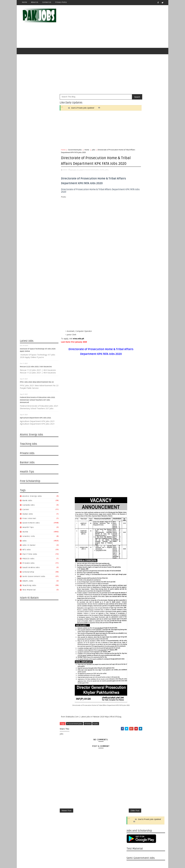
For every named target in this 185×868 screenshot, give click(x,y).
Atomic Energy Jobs (32, 498)
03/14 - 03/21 (132, 410)
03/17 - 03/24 (132, 706)
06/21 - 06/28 (132, 514)
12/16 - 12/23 (132, 746)
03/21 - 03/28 (132, 407)
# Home (88, 731)
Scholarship (28, 574)
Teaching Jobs (29, 587)
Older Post (118, 818)
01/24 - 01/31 (132, 425)
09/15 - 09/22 (132, 627)
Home (24, 2)
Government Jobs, (92, 177)
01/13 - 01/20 (132, 733)
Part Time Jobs (30, 556)
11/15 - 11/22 (132, 456)
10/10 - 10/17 (132, 337)
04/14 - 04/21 (132, 694)
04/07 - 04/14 (132, 697)
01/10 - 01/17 (132, 431)
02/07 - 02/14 (132, 419)
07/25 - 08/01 (132, 355)
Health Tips (28, 529)
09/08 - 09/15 (132, 630)
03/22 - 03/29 (132, 553)
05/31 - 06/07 (132, 523)
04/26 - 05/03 (132, 538)
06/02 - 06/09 (132, 672)
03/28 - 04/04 (132, 404)
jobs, (107, 177)
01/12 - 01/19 (132, 575)
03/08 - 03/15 (132, 559)
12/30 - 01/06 (132, 740)
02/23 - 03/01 (132, 563)
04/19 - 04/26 (132, 541)
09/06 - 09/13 (132, 483)
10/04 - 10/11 (132, 471)
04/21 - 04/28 (132, 691)
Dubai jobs (28, 516)
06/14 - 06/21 (132, 517)
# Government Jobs (75, 731)
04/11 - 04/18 (132, 398)
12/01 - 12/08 (132, 593)
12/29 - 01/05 (132, 581)
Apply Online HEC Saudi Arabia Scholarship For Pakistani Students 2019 (150, 283)
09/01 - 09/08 (132, 633)
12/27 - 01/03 (132, 437)
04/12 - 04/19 (132, 544)
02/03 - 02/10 (132, 724)
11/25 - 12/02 (132, 755)
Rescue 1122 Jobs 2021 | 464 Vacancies (36, 368)
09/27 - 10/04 (132, 474)
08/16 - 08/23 (132, 492)
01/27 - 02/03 (132, 727)
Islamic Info (29, 538)
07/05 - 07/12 (132, 508)
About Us (35, 2)
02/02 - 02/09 (132, 566)
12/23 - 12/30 (132, 743)
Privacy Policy (61, 2)
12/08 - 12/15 (132, 590)
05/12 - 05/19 (132, 682)
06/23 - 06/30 (132, 663)
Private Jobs (29, 565)
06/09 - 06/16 (132, 669)
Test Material (29, 592)
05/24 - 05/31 (132, 526)
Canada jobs (29, 507)
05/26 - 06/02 (132, 675)
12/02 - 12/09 (132, 752)
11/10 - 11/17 (132, 602)
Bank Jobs (27, 502)
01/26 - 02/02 (132, 569)
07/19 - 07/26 (132, 504)
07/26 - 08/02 (132, 502)
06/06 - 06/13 (132, 376)
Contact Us (47, 2)
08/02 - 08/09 (132, 498)
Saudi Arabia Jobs (31, 569)
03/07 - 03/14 (132, 413)
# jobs (96, 731)
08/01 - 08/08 (132, 352)
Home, (102, 177)
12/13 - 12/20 (132, 443)
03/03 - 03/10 (132, 712)
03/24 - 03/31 (132, 703)
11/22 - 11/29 (132, 453)
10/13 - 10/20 (132, 614)
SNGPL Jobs (28, 583)
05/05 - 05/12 (132, 685)
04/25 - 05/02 (132, 392)
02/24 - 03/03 (132, 715)
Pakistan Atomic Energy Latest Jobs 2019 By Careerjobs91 (150, 239)
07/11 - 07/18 (132, 361)
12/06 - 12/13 (132, 447)
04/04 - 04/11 (132, 401)
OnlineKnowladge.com (45, 860)
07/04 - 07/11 (132, 364)
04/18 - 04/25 (132, 395)
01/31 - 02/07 (132, 422)
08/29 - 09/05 (132, 340)
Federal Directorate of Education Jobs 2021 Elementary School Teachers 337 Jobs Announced (38, 402)
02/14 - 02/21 (132, 416)
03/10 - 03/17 (132, 709)
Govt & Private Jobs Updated (83, 109)
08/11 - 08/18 (132, 642)
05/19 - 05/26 (132, 679)
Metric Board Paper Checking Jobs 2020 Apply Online (151, 250)
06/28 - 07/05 (132, 511)
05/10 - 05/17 (132, 532)
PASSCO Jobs (29, 560)
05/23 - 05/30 (132, 383)
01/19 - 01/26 (132, 572)
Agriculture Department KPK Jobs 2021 (36, 420)
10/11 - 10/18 (132, 468)
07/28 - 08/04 (132, 648)
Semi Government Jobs (34, 578)
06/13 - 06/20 (132, 373)
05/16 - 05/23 (132, 385)
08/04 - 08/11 (132, 645)
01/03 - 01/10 (132, 434)
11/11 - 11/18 (132, 761)
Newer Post (66, 818)
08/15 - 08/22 (132, 346)
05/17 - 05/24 (132, 529)
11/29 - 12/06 (132, 450)
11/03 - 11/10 (132, 605)
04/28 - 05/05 (132, 688)
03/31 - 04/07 (132, 700)
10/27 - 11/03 (132, 608)
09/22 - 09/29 (132, 623)
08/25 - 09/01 (132, 636)
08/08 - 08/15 (132, 349)
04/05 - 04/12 (132, 547)
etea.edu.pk (79, 346)
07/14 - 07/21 (132, 654)
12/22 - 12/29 (132, 584)
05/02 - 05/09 (132, 389)
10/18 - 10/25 (132, 465)
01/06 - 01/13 (132, 736)
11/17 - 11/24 (132, 599)
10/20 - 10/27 (132, 611)
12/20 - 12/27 (132, 440)
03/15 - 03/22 (132, 556)
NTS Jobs (27, 551)
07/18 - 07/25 (132, 358)
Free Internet (29, 520)
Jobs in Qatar (29, 547)
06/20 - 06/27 (132, 370)
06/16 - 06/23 (132, 666)
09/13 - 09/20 (132, 480)
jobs (25, 542)
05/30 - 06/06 (132, 379)
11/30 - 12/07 (132, 334)
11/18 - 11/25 (132, 758)
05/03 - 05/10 (132, 535)
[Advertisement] (118, 27)
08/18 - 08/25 (132, 639)
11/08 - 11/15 (132, 459)
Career (26, 511)
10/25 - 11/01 (132, 462)
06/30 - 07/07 (132, 660)
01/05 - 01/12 (132, 578)
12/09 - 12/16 (132, 749)
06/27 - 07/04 (132, 367)
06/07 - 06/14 (132, 520)
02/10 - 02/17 (132, 721)
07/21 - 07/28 (132, 651)
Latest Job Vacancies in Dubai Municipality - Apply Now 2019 (151, 260)
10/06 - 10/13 (132, 617)
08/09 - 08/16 (132, 495)
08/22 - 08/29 (132, 343)
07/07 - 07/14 (132, 657)
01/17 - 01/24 (132, 428)
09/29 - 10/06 (132, 621)
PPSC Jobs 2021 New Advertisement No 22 (37, 384)
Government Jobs (31, 525)
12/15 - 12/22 (132, 587)
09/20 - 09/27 (132, 477)
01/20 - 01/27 (132, 730)
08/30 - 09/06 (132, 486)
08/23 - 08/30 (132, 489)
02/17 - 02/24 (132, 718)
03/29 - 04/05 (132, 550)
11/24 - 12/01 (132, 596)
